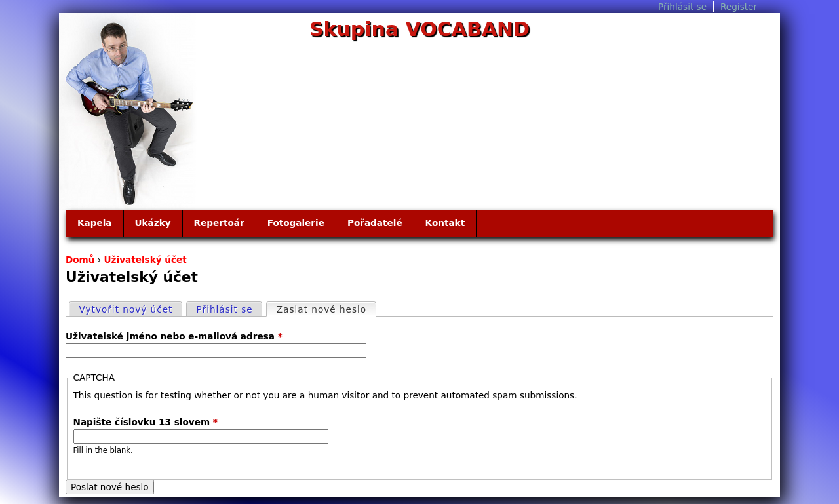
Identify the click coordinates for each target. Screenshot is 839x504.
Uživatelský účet (146, 260)
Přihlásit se (682, 7)
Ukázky (153, 223)
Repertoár (219, 223)
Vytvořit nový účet (126, 309)
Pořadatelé (375, 223)
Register (739, 7)
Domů (80, 260)
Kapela (95, 223)
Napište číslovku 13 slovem (146, 422)
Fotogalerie (296, 223)
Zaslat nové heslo (326, 309)
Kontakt (445, 223)
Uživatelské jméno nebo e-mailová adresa (174, 336)
